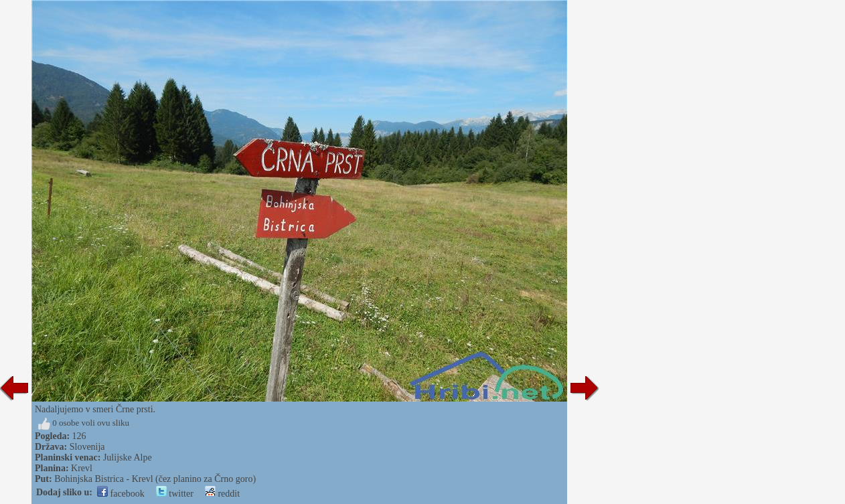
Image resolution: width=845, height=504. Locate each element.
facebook (121, 494)
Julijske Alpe (128, 457)
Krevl (82, 468)
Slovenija (87, 447)
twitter (175, 494)
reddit (222, 494)
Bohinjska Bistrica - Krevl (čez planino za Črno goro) (155, 479)
